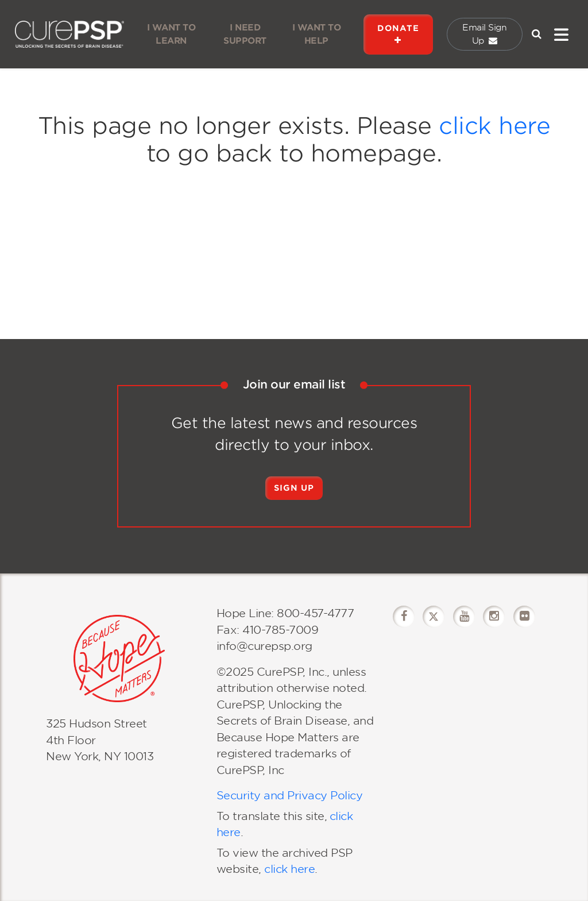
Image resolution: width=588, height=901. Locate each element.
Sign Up (294, 488)
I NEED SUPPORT (245, 34)
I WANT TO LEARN (171, 34)
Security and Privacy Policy (290, 796)
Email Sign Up (484, 34)
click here (494, 126)
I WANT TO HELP (317, 34)
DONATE (398, 34)
